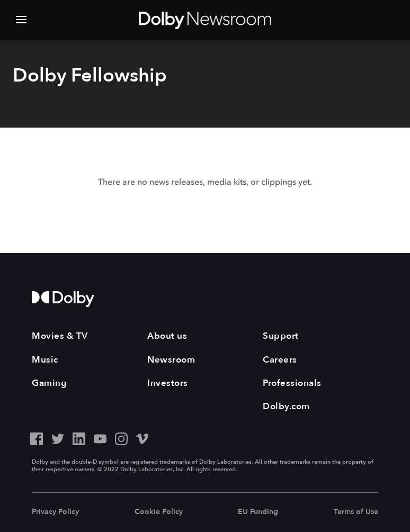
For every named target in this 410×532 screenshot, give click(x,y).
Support (281, 336)
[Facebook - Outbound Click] (37, 438)
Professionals (292, 383)
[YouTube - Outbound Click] (100, 438)
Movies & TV (60, 336)
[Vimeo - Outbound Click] (142, 438)
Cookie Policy (159, 512)
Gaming (49, 383)
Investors (168, 383)
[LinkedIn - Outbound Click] (79, 438)
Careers (280, 360)
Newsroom (171, 360)
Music (45, 360)
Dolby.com (286, 406)
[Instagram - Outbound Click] (121, 438)
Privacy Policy (55, 512)
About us (167, 336)
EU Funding (258, 512)
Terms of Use (356, 512)
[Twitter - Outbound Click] (58, 438)
